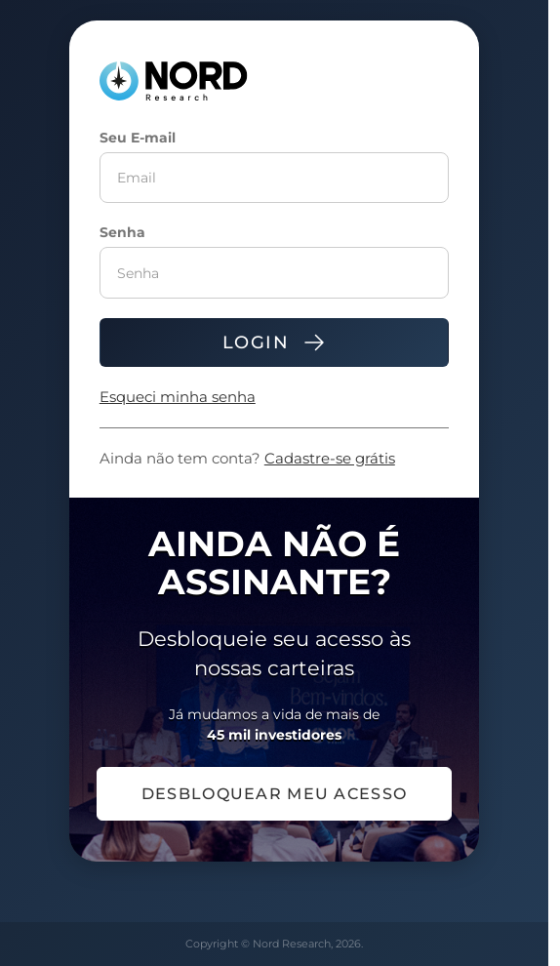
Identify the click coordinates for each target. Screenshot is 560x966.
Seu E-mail (138, 138)
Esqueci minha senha (178, 397)
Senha (122, 232)
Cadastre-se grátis (330, 458)
